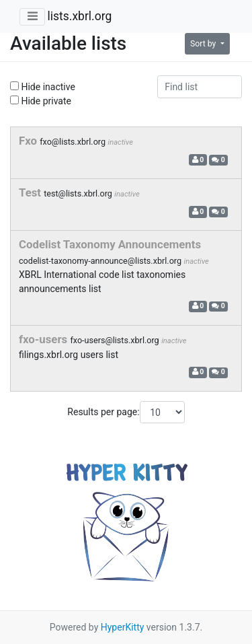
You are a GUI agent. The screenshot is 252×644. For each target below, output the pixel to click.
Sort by (204, 44)
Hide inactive (43, 87)
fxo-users (44, 339)
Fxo (29, 141)
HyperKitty (123, 627)
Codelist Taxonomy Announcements (110, 244)
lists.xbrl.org (79, 16)
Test (31, 192)
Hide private (41, 101)
